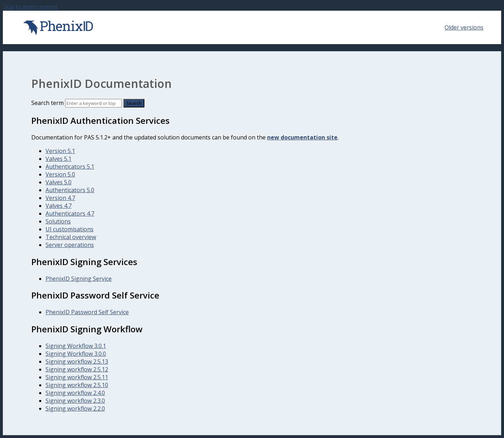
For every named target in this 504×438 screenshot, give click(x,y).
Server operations (70, 245)
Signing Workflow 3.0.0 (76, 354)
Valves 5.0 (59, 182)
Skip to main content (30, 7)
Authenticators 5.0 (70, 190)
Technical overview (71, 237)
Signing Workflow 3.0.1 (76, 346)
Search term (47, 103)
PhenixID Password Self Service (87, 312)
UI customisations (70, 229)
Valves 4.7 (59, 206)
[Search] (94, 103)
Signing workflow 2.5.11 (77, 377)
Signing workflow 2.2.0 (75, 408)
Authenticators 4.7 (70, 213)
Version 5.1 (60, 151)
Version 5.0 (60, 174)
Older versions (464, 27)
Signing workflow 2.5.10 (77, 385)
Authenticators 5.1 (70, 167)
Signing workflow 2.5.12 (77, 369)
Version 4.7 (60, 198)
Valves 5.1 (59, 159)
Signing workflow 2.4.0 (75, 393)
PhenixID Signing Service (79, 279)
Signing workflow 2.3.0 (75, 401)
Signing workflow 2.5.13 (77, 362)
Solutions (58, 221)
